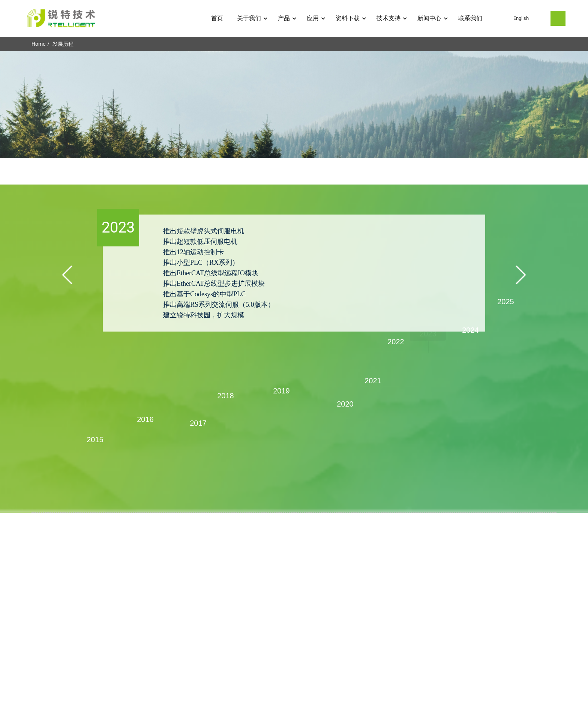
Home (38, 44)
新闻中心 (433, 18)
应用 (316, 18)
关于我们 (253, 18)
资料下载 (351, 18)
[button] (67, 275)
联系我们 (470, 18)
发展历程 (63, 44)
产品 (288, 18)
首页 (217, 18)
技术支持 (392, 18)
